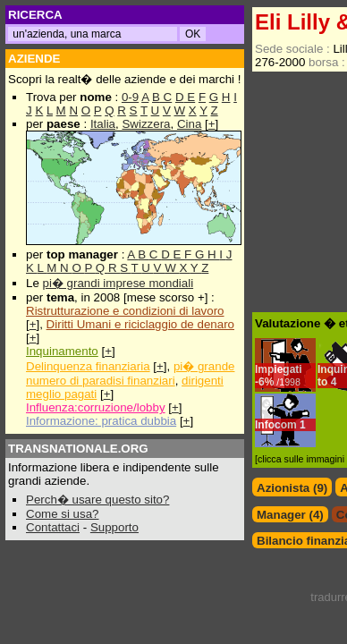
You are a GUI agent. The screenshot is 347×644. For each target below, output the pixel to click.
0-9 (130, 97)
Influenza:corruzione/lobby (96, 407)
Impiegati (279, 369)
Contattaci (53, 527)
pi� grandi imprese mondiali (118, 283)
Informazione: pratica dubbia (101, 421)
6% (279, 382)
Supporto (114, 527)
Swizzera (146, 124)
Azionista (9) (292, 488)
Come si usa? (63, 514)
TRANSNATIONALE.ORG (78, 449)
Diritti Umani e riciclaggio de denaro (140, 324)
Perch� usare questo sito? (97, 500)
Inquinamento (62, 351)
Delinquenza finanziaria (88, 366)
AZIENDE (34, 59)
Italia (103, 124)
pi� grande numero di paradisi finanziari (130, 373)
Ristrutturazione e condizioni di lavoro (125, 311)
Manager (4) (290, 515)
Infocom (276, 425)
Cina (189, 124)
